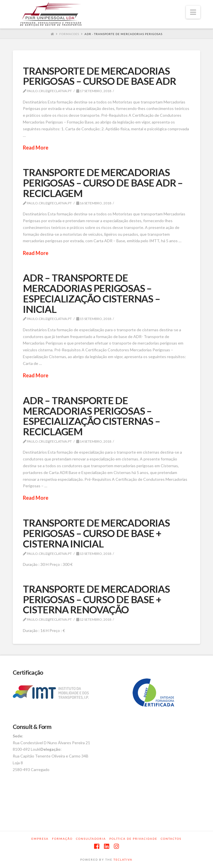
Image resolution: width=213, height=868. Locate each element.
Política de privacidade (133, 839)
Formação (62, 839)
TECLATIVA (123, 860)
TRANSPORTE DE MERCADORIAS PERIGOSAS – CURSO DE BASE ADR (99, 76)
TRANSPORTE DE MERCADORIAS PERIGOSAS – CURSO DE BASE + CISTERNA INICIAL (96, 533)
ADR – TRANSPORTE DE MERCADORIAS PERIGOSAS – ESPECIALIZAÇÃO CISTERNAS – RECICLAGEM (91, 416)
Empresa (40, 839)
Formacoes (69, 34)
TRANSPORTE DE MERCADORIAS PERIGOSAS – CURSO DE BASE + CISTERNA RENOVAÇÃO (96, 599)
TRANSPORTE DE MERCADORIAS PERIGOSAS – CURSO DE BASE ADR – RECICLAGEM (103, 183)
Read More (36, 148)
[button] (193, 12)
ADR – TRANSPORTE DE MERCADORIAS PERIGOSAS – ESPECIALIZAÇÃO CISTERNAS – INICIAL (91, 293)
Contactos (171, 839)
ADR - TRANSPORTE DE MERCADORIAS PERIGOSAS (123, 34)
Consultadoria (91, 839)
